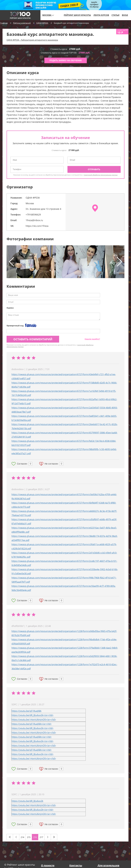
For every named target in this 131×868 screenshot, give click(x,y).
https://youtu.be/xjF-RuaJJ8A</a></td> (32, 724)
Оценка (10, 308)
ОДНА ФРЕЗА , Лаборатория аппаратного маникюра (32, 40)
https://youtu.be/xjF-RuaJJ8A (26, 711)
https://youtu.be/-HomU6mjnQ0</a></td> (34, 719)
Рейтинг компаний (22, 23)
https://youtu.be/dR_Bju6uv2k (27, 801)
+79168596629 (33, 215)
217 (41, 837)
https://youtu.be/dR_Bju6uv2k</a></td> (33, 715)
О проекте (48, 865)
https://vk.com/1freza (37, 226)
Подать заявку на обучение (66, 60)
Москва (48, 15)
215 (29, 837)
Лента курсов (101, 15)
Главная (4, 23)
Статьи (115, 15)
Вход (125, 15)
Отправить (94, 169)
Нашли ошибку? (92, 339)
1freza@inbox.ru (34, 220)
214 (22, 837)
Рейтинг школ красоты (77, 15)
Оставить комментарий (33, 339)
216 (35, 837)
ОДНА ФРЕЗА (42, 23)
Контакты (76, 865)
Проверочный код (15, 326)
